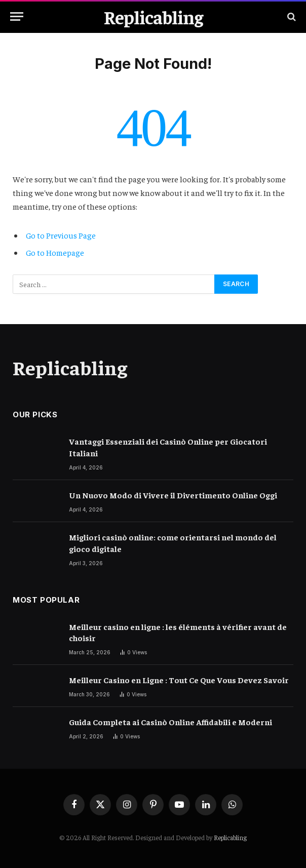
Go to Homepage (55, 252)
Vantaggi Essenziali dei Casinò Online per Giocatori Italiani (168, 447)
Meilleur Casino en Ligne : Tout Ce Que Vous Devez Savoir (179, 680)
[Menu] (17, 16)
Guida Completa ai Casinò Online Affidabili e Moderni (170, 722)
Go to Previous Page (61, 235)
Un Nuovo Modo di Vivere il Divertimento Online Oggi (173, 495)
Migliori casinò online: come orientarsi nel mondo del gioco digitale (173, 543)
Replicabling (230, 837)
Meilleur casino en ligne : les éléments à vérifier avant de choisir (178, 632)
